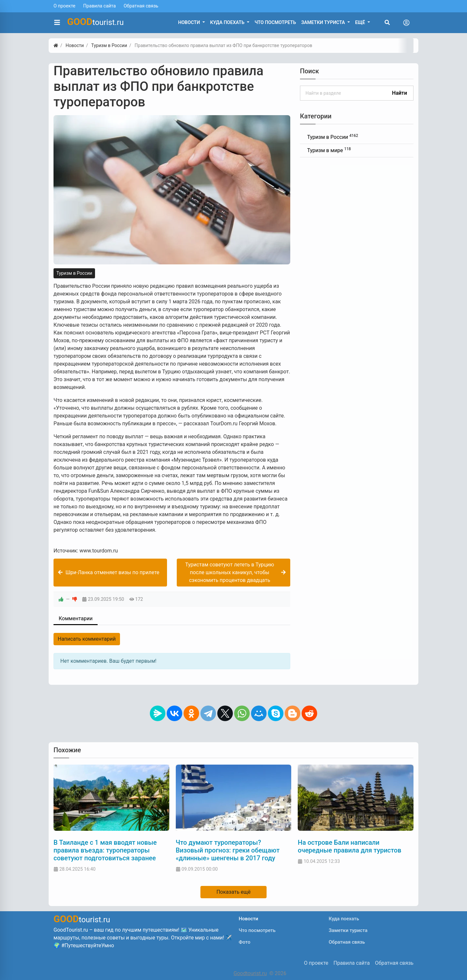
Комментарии (76, 618)
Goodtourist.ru (250, 973)
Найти (400, 93)
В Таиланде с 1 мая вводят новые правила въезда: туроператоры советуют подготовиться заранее (105, 850)
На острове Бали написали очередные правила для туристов (349, 846)
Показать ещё (233, 892)
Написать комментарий (87, 639)
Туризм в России (74, 273)
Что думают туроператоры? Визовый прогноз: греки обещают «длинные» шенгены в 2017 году (228, 850)
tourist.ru (96, 22)
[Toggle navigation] (406, 23)
